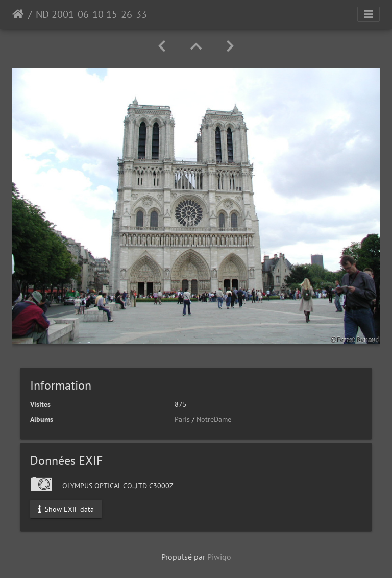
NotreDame (214, 419)
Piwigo (219, 557)
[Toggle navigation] (369, 14)
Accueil (18, 14)
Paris (182, 419)
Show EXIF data (66, 509)
